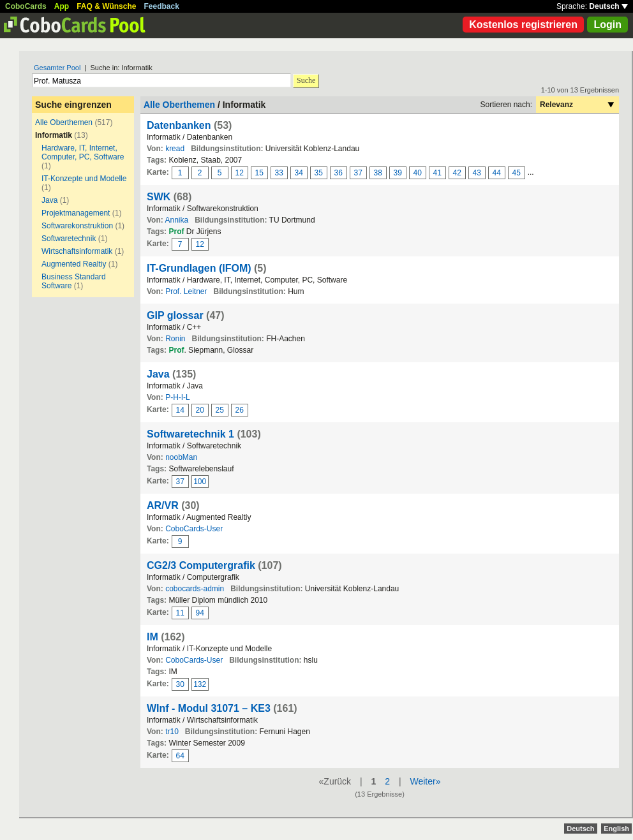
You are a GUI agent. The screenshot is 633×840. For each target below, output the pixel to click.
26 (240, 410)
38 (378, 173)
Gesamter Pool (57, 68)
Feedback (162, 6)
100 (200, 482)
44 (497, 173)
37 (358, 173)
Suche (306, 80)
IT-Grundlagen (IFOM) (199, 268)
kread (175, 149)
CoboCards (26, 6)
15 (259, 173)
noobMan (181, 457)
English (616, 829)
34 (299, 173)
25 (220, 410)
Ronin (175, 339)
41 (437, 173)
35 (319, 173)
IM (153, 637)
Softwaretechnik (69, 239)
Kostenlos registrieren (523, 25)
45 (517, 173)
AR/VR (163, 505)
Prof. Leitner (186, 291)
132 (200, 684)
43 (477, 173)
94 (200, 613)
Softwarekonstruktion (77, 226)
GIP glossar (175, 315)
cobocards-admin (195, 589)
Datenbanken (179, 125)
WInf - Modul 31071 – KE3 (209, 708)
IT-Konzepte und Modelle (84, 179)
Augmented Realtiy (74, 264)
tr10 (172, 732)
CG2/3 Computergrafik (201, 565)
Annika (176, 220)
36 (339, 173)
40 (418, 173)
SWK (159, 197)
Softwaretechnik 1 (190, 434)
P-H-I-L (178, 397)
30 (180, 684)
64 (180, 756)
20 (200, 410)
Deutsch (608, 6)
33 (279, 173)
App (62, 6)
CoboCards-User (194, 529)
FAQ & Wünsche (106, 6)
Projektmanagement (76, 213)
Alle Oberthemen (64, 122)
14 (180, 410)
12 (240, 173)
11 (180, 613)
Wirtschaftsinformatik (77, 251)
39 (398, 173)
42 (457, 173)
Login (607, 25)
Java (49, 200)
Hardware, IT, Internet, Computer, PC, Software (83, 152)
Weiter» (425, 781)
